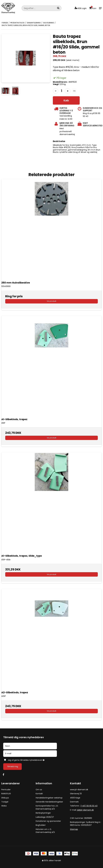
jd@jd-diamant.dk (85, 810)
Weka (4, 806)
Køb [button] (66, 100)
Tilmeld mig (12, 766)
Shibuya (5, 798)
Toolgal (5, 802)
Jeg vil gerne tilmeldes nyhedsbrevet (33, 760)
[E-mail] (30, 753)
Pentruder (6, 790)
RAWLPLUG (6, 794)
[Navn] (30, 746)
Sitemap (74, 829)
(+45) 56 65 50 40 (89, 806)
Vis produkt (51, 301)
